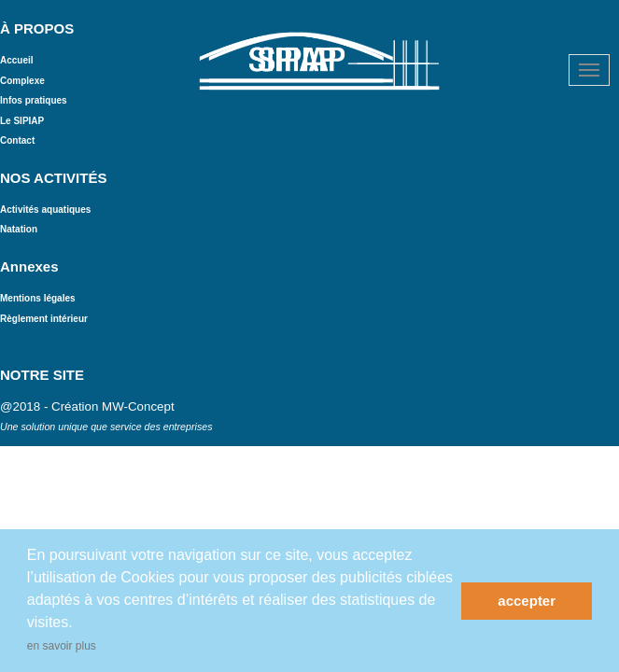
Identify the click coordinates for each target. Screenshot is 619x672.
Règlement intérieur (45, 319)
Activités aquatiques (45, 210)
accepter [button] (527, 601)
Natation (19, 229)
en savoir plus (62, 646)
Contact (17, 140)
